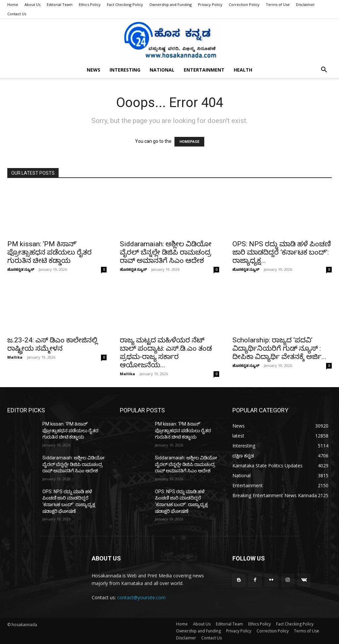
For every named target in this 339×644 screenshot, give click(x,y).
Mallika (15, 357)
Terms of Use (278, 4)
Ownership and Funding (170, 4)
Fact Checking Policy (125, 4)
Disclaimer (305, 4)
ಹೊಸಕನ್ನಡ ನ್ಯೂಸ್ (21, 269)
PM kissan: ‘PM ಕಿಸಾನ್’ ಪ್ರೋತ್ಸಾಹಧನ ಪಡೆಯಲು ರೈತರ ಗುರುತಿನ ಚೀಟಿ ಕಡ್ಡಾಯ (49, 252)
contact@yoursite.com (141, 597)
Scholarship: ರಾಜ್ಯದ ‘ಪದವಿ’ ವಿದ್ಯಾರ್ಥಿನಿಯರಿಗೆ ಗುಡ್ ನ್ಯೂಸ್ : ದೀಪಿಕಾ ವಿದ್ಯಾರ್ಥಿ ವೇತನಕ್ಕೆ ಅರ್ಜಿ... (279, 348)
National (162, 70)
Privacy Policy (210, 4)
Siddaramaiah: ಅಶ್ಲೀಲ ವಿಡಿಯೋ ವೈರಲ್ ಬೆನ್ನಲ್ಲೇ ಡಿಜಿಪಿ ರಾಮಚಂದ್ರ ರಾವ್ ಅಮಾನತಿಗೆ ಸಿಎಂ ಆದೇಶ (166, 252)
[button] (324, 70)
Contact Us (17, 14)
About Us (32, 4)
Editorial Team (60, 4)
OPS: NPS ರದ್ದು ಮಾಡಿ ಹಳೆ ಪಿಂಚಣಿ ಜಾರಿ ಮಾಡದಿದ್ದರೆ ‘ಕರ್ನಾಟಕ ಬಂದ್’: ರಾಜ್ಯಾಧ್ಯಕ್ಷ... (282, 252)
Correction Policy (244, 4)
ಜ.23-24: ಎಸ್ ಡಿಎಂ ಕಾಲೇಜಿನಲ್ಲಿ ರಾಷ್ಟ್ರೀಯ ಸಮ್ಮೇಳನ (52, 344)
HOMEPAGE (189, 142)
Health (243, 70)
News (94, 70)
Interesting (125, 70)
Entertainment (204, 70)
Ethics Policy (90, 4)
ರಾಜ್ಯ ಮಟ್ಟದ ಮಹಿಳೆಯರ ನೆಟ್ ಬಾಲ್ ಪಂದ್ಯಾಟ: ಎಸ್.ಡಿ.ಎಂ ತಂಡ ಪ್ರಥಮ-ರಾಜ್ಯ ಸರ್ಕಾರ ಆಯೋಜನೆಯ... (166, 352)
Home (13, 4)
